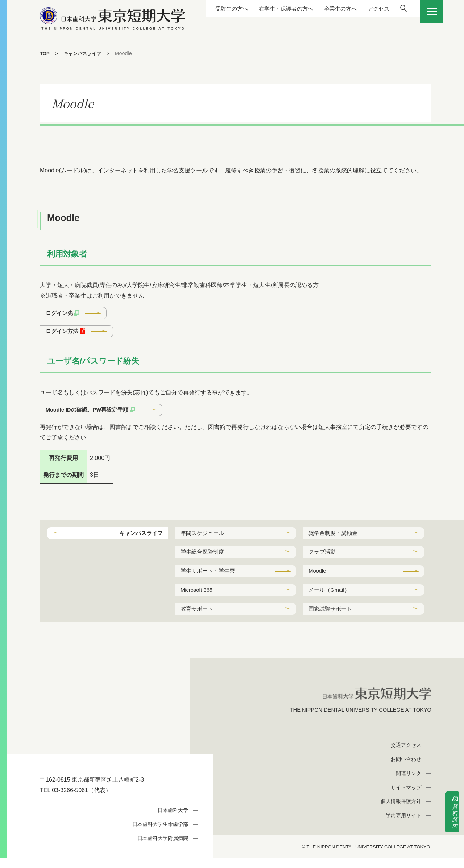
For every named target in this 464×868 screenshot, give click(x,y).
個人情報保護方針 (399, 811)
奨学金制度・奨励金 (335, 537)
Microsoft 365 (198, 596)
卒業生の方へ (325, 9)
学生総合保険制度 (204, 556)
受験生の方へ (211, 9)
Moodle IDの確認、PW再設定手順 (91, 412)
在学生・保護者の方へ (268, 9)
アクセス (365, 9)
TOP (45, 53)
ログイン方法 (63, 333)
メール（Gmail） (331, 596)
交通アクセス (404, 755)
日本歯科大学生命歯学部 (158, 834)
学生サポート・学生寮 (210, 576)
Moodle (319, 576)
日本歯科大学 (171, 820)
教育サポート (198, 617)
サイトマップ (404, 797)
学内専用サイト (401, 825)
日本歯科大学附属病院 (160, 848)
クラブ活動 (324, 556)
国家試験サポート (332, 617)
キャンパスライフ (84, 53)
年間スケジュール (204, 537)
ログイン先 (61, 313)
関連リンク (407, 783)
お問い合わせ (404, 769)
